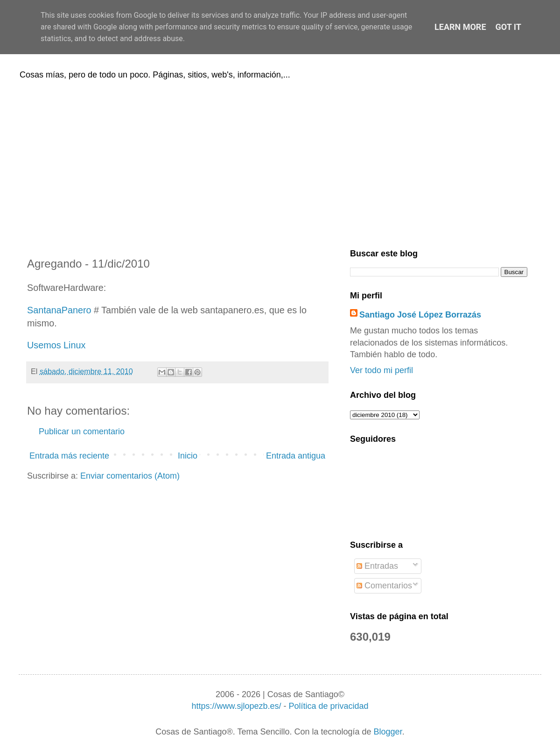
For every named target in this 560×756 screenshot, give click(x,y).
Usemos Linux (56, 345)
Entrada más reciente (69, 456)
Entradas (377, 566)
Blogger (388, 732)
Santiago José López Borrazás (420, 315)
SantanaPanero (59, 310)
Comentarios (384, 586)
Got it (508, 27)
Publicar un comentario (82, 431)
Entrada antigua (296, 456)
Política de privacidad (328, 706)
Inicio (188, 456)
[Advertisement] (280, 163)
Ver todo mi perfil (381, 370)
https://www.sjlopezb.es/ (236, 706)
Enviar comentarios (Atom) (130, 476)
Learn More (460, 27)
